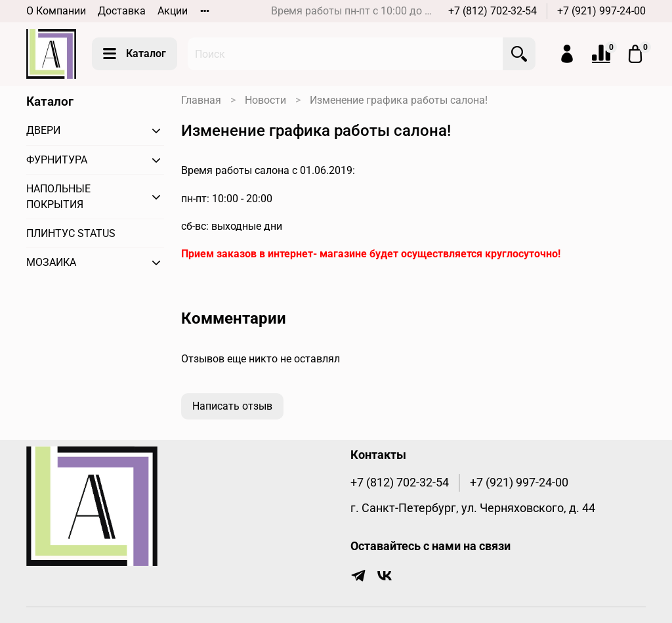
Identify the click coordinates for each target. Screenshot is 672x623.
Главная (201, 100)
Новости (265, 100)
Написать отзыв (232, 406)
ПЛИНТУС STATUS (71, 233)
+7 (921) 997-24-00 (601, 11)
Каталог (135, 54)
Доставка (122, 11)
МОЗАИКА (51, 262)
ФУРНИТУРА (57, 160)
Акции (173, 11)
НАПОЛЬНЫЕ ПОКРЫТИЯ (58, 197)
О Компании (56, 11)
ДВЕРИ (43, 130)
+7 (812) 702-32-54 (493, 11)
